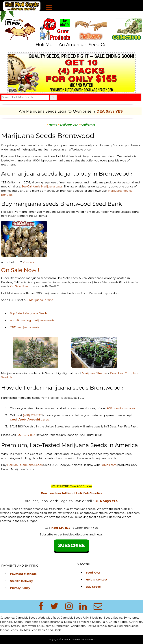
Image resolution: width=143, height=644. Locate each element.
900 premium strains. (121, 408)
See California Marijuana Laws (42, 186)
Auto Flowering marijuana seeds (32, 320)
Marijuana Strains (41, 300)
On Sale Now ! (20, 286)
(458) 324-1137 (32, 415)
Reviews (28, 262)
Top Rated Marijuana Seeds (29, 313)
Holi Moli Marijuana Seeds (24, 465)
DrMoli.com (109, 465)
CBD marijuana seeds (25, 327)
